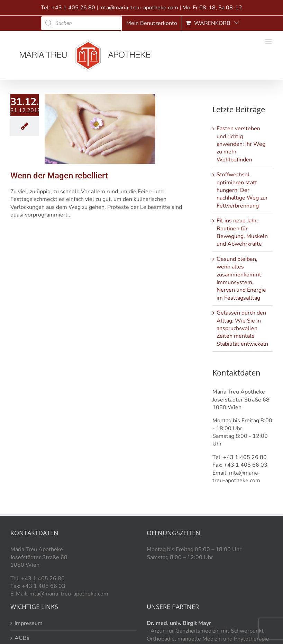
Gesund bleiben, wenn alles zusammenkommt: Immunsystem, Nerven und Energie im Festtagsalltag (241, 279)
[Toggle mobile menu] (269, 42)
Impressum (29, 623)
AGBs (22, 638)
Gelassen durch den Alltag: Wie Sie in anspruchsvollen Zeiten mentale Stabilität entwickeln (242, 328)
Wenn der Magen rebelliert (59, 176)
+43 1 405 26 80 (73, 8)
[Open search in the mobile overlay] (81, 23)
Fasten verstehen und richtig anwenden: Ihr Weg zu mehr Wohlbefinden (241, 144)
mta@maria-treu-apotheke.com (139, 8)
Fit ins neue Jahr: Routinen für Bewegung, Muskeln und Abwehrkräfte (242, 232)
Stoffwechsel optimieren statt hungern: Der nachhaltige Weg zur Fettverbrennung (242, 190)
